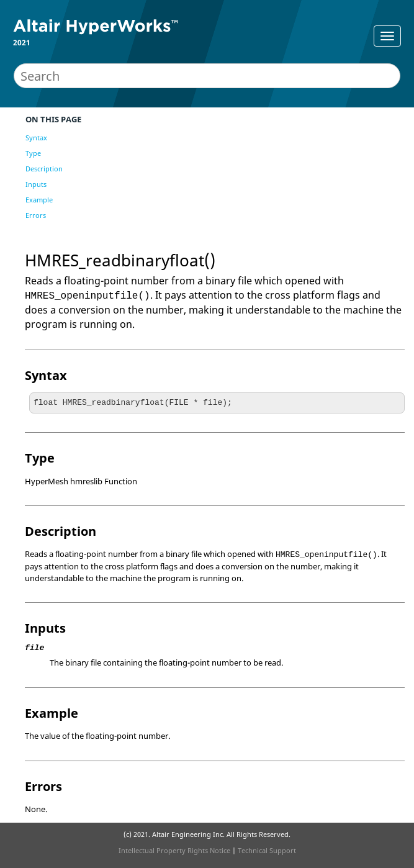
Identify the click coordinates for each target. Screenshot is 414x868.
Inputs (36, 184)
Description (44, 169)
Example (39, 200)
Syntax (36, 138)
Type (33, 153)
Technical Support (267, 850)
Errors (36, 215)
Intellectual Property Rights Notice (174, 850)
